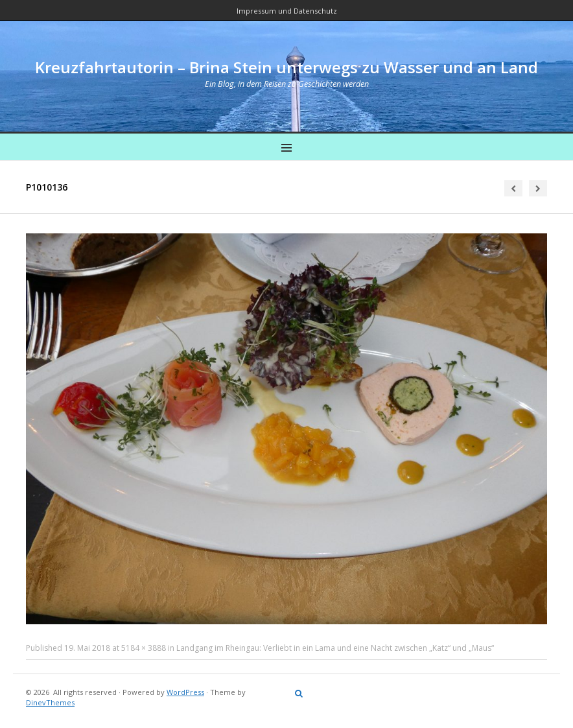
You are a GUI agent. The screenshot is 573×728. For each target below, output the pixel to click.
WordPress (185, 692)
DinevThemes (50, 702)
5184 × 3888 (144, 648)
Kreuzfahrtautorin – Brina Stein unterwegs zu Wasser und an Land (286, 67)
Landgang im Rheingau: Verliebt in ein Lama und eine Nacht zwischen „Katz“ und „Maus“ (335, 648)
